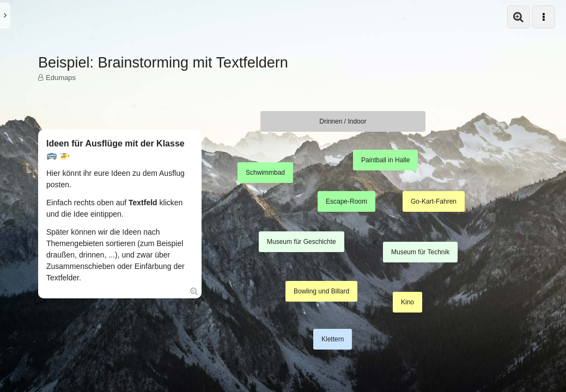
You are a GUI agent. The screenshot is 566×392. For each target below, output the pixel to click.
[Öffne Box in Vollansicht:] (194, 291)
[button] (519, 17)
